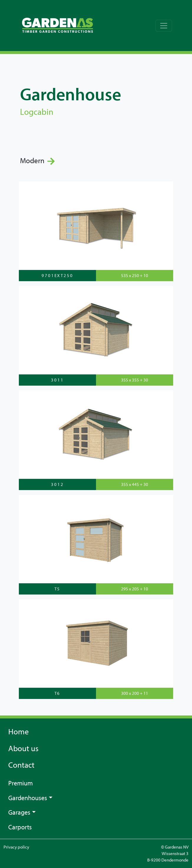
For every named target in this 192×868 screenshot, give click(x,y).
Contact (21, 765)
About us (23, 748)
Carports (20, 827)
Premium (20, 783)
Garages (19, 812)
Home (19, 731)
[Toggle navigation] (164, 26)
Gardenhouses (28, 798)
